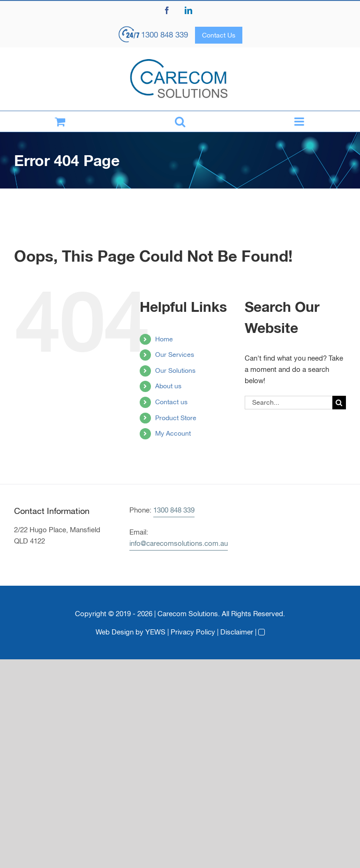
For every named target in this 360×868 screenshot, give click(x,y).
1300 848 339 (165, 35)
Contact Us (219, 35)
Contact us (171, 402)
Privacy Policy (193, 632)
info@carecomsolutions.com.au (179, 543)
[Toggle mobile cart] (60, 121)
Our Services (175, 355)
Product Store (176, 418)
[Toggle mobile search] (180, 121)
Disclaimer (237, 632)
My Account (173, 433)
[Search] (339, 403)
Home (164, 339)
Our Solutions (175, 370)
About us (168, 386)
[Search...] (289, 403)
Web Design (115, 632)
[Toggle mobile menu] (300, 121)
